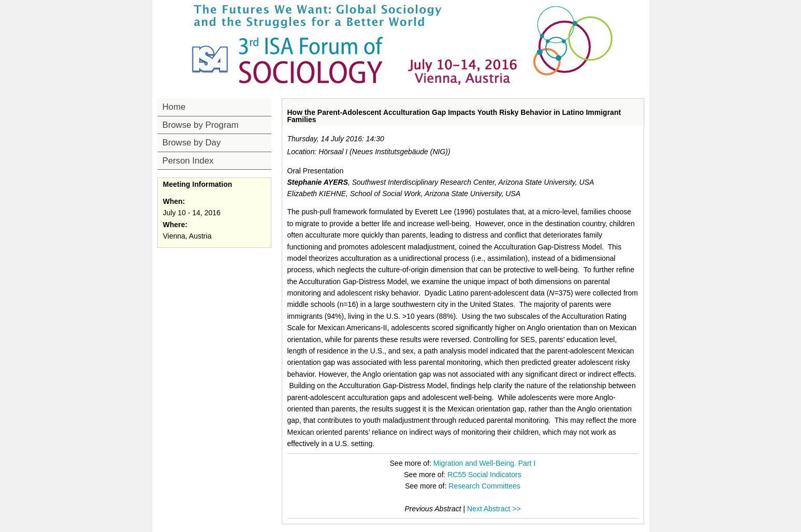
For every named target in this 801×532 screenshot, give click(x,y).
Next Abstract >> (494, 509)
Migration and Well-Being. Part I (484, 463)
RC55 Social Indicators (484, 475)
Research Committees (484, 486)
